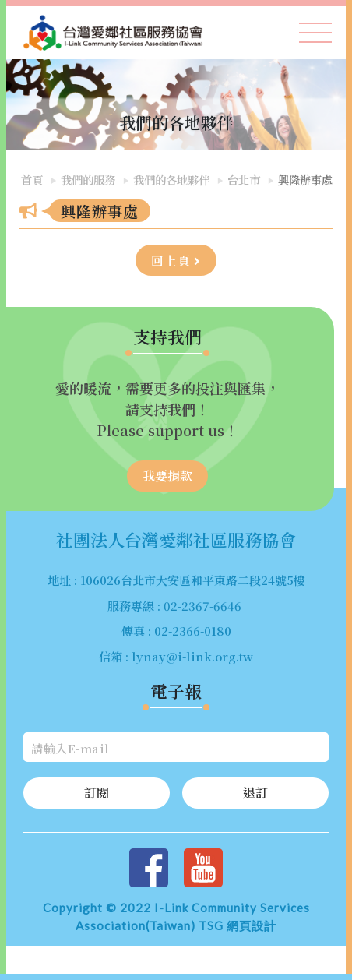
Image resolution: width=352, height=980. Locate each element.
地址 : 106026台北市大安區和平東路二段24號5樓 (176, 580)
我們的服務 (88, 180)
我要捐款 (167, 476)
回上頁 (176, 261)
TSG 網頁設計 (238, 925)
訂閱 (97, 793)
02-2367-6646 (202, 606)
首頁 (32, 180)
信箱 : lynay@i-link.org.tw (176, 656)
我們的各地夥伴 (171, 180)
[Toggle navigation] (315, 33)
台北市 (244, 180)
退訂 (255, 793)
